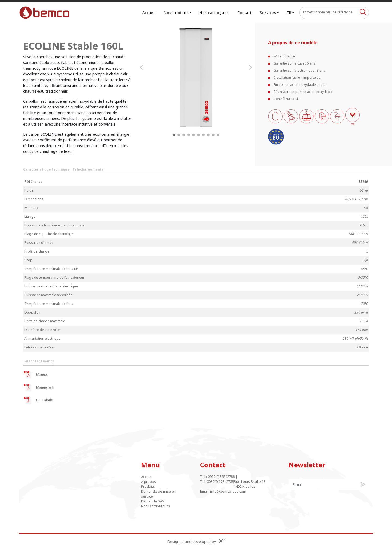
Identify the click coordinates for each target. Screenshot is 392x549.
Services (268, 13)
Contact (245, 13)
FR (289, 13)
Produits (148, 486)
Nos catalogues (214, 13)
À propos (148, 481)
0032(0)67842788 (221, 477)
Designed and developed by (196, 541)
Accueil (149, 13)
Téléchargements (88, 169)
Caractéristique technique (46, 169)
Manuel (35, 375)
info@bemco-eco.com (228, 491)
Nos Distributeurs (155, 506)
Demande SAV (153, 501)
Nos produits (176, 13)
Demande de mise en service (159, 494)
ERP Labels (38, 400)
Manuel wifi (38, 387)
